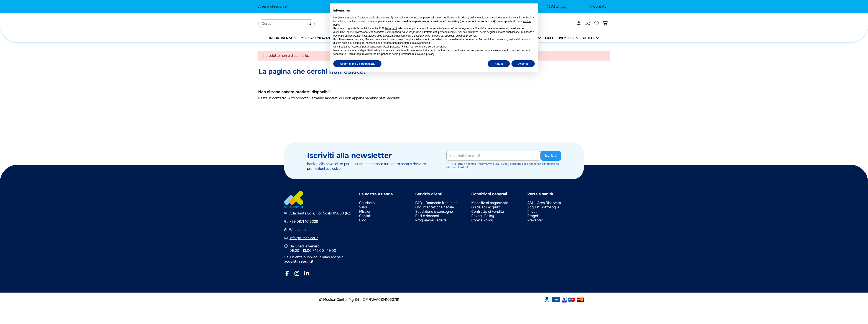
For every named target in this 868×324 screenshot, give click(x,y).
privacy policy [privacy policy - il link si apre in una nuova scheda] (469, 18)
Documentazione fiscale (434, 207)
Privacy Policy (483, 216)
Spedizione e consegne (434, 212)
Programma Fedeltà (431, 220)
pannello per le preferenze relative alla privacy (408, 54)
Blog (363, 220)
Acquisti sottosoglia (543, 207)
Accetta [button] (523, 64)
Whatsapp (557, 7)
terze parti (391, 28)
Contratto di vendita (488, 212)
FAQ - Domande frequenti (436, 203)
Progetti (534, 216)
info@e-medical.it (304, 238)
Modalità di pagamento (490, 203)
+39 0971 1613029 (304, 222)
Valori (364, 207)
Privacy (504, 164)
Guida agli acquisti (486, 207)
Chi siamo (367, 203)
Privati (532, 212)
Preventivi (535, 220)
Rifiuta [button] (499, 64)
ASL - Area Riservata (544, 203)
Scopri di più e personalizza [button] (357, 64)
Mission (365, 212)
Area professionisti (273, 6)
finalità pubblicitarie (509, 32)
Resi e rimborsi (427, 216)
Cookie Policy (482, 220)
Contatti (598, 6)
